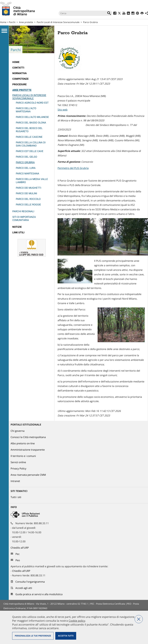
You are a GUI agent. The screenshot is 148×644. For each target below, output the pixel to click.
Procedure (19, 84)
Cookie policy (77, 621)
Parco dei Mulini (26, 193)
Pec (18, 554)
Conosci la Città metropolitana (28, 437)
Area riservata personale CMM (28, 475)
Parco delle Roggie (28, 205)
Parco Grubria (25, 162)
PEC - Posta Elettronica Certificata (108, 604)
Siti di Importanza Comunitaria (24, 219)
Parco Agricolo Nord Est (32, 103)
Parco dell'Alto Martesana (26, 110)
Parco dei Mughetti (29, 188)
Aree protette (26, 22)
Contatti (18, 68)
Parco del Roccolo (28, 199)
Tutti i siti (16, 497)
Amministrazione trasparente (28, 450)
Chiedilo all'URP (20, 548)
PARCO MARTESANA (27, 174)
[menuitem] (32, 62)
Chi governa (18, 431)
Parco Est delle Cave (30, 151)
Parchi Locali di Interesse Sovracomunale (58, 22)
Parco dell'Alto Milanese (32, 117)
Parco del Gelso (26, 157)
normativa (20, 73)
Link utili (18, 233)
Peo (18, 560)
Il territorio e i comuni (23, 456)
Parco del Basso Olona (31, 123)
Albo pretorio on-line (23, 444)
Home (3, 22)
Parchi (12, 22)
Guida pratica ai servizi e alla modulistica (39, 594)
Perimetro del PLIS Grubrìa (73, 168)
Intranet (15, 481)
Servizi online (18, 462)
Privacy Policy (18, 469)
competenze (20, 79)
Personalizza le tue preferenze (33, 636)
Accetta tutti (66, 636)
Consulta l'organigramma (30, 582)
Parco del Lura (26, 168)
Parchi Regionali (23, 211)
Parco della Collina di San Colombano (31, 144)
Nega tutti (139, 619)
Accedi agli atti (24, 588)
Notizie (17, 227)
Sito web (63, 110)
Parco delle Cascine (29, 137)
